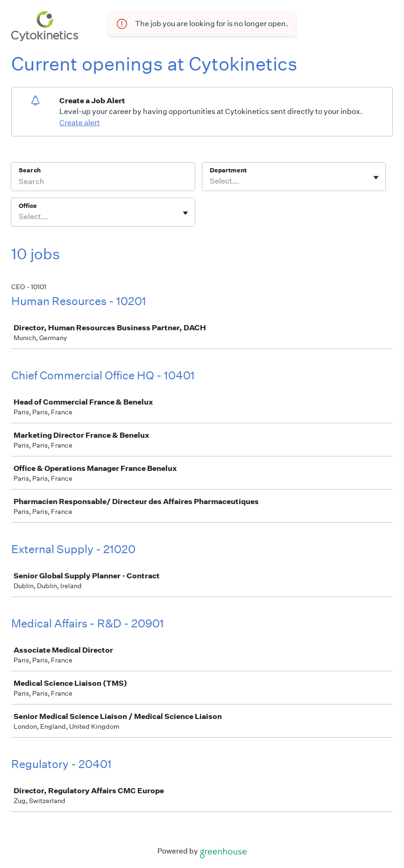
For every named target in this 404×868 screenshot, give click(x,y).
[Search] (103, 183)
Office (28, 206)
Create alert (80, 123)
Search (30, 170)
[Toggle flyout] (376, 178)
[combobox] (210, 181)
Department (228, 170)
